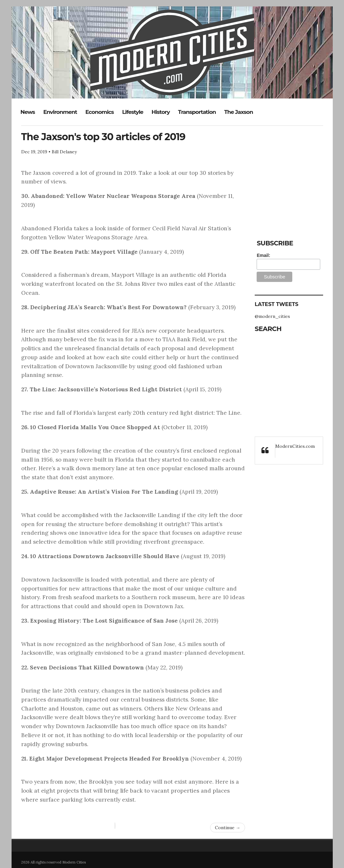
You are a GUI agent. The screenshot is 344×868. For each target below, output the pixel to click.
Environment (60, 112)
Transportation (197, 112)
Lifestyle (133, 112)
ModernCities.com (295, 446)
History (161, 112)
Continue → (228, 828)
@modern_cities (272, 316)
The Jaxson (238, 112)
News (28, 112)
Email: (263, 255)
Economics (100, 112)
